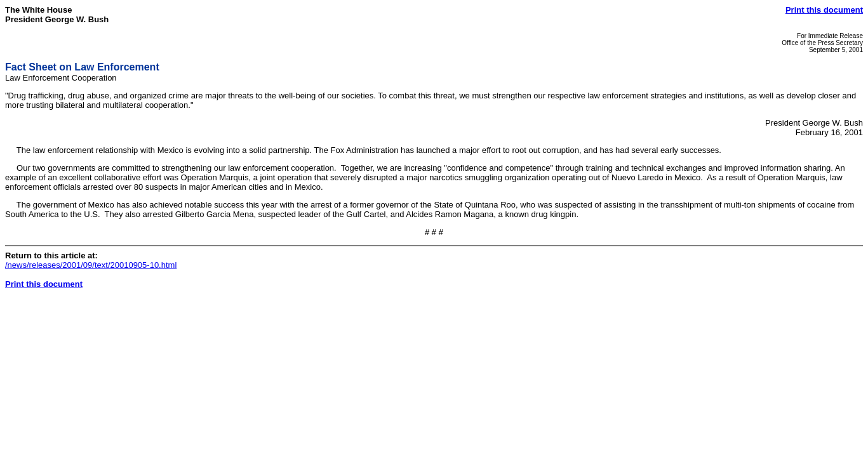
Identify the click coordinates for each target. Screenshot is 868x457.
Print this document (824, 10)
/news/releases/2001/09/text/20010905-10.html (91, 265)
